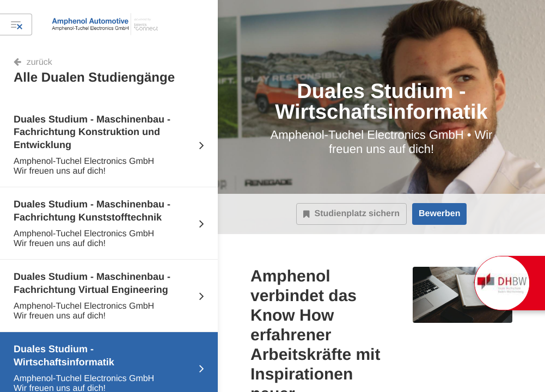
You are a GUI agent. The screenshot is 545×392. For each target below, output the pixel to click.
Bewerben (439, 214)
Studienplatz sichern (351, 214)
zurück (39, 62)
